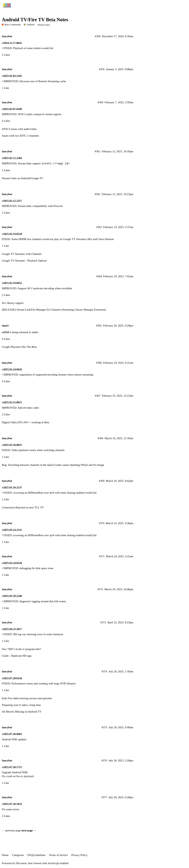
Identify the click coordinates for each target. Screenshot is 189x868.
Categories (18, 855)
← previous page (11, 830)
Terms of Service (58, 855)
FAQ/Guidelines (36, 855)
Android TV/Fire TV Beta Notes (35, 20)
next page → (29, 830)
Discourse (21, 863)
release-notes (44, 25)
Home (5, 855)
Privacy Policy (79, 855)
